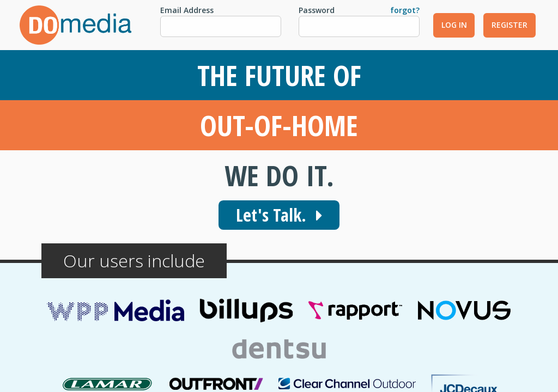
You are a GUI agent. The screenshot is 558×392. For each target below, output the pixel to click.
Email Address (187, 10)
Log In (454, 25)
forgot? (405, 10)
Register (510, 25)
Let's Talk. (279, 215)
